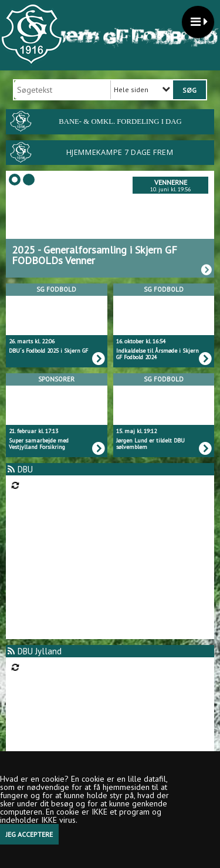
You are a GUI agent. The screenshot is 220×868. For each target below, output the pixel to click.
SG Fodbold (56, 289)
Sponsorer (56, 379)
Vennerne (171, 182)
